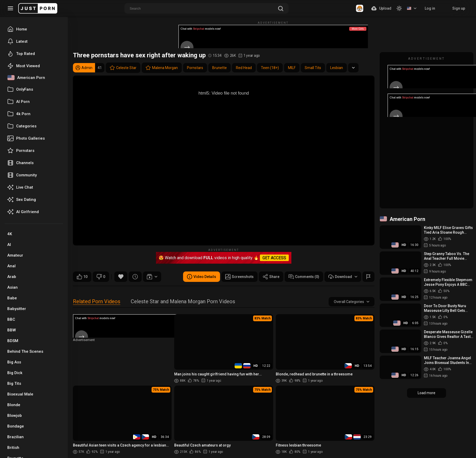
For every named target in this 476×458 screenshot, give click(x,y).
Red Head (244, 68)
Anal (11, 266)
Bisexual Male (20, 394)
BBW (12, 330)
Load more (427, 393)
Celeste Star (123, 68)
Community (22, 175)
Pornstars (21, 151)
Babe (12, 298)
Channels (20, 163)
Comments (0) (304, 277)
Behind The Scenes (25, 351)
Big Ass (14, 362)
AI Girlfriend (23, 212)
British (13, 448)
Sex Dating (22, 200)
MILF (292, 68)
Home (17, 29)
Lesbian (337, 68)
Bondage (16, 426)
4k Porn (19, 114)
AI (9, 245)
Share (271, 277)
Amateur (15, 255)
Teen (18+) (270, 68)
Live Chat (20, 187)
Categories (22, 126)
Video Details (202, 277)
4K (10, 234)
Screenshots (239, 277)
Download (343, 277)
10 (82, 277)
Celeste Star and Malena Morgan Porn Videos (183, 302)
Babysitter (17, 309)
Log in (430, 8)
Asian (12, 287)
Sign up (459, 8)
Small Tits (313, 68)
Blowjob (15, 416)
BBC (11, 319)
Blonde (14, 405)
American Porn (26, 78)
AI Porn (18, 102)
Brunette (220, 68)
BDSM (13, 341)
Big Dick (15, 373)
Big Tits (14, 383)
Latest (17, 41)
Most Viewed (24, 66)
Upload (381, 8)
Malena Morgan (162, 68)
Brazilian (15, 437)
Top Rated (21, 54)
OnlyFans (20, 89)
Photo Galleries (26, 138)
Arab (12, 277)
